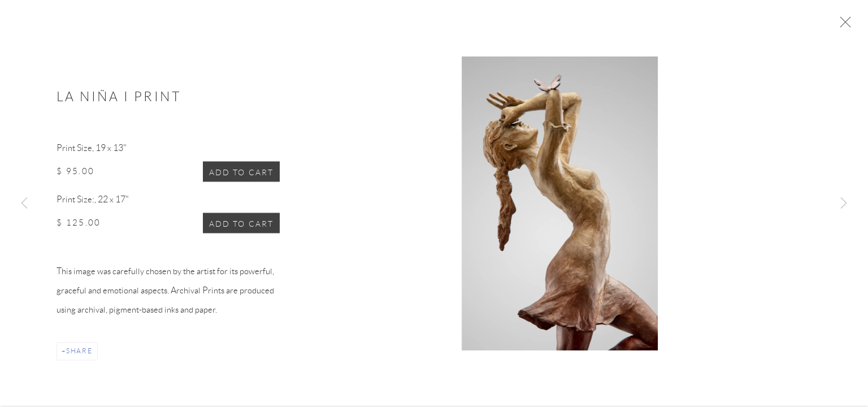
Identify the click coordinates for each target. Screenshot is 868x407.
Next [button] (844, 203)
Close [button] (845, 25)
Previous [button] (24, 203)
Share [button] (79, 354)
